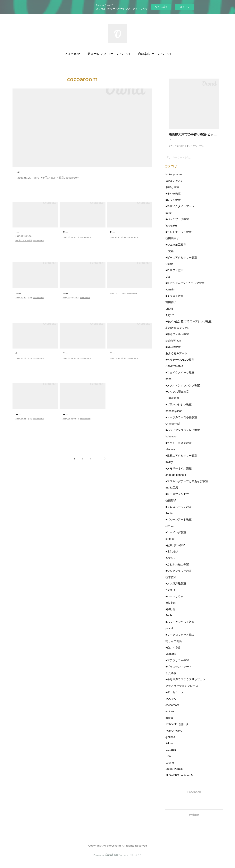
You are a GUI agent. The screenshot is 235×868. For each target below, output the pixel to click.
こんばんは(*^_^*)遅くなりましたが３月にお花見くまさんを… (35, 421)
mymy (169, 466)
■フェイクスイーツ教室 (180, 376)
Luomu (170, 766)
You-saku (171, 229)
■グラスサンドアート (179, 671)
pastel (169, 632)
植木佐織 (171, 581)
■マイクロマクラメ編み (180, 639)
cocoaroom (72, 187)
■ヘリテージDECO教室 (180, 364)
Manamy (171, 658)
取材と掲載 (172, 191)
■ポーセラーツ (174, 696)
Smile (169, 619)
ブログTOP (72, 54)
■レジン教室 (173, 204)
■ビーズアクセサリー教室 (181, 261)
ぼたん (170, 530)
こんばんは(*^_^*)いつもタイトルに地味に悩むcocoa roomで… (82, 300)
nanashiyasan (174, 415)
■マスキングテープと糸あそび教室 (187, 485)
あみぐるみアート (176, 357)
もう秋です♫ (121, 232)
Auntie (169, 517)
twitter (194, 820)
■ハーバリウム (174, 600)
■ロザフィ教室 (174, 274)
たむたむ (171, 594)
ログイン (185, 7)
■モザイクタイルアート (180, 210)
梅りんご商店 (174, 645)
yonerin (170, 293)
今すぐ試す (161, 7)
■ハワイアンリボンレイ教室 (183, 434)
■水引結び (172, 555)
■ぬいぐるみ (173, 651)
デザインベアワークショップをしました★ (55, 172)
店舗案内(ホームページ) (155, 54)
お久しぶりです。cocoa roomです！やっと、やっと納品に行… (82, 240)
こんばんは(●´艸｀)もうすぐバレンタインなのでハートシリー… (82, 421)
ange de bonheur (176, 479)
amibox (170, 715)
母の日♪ (116, 353)
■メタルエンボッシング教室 (183, 389)
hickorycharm (174, 178)
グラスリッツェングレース (182, 690)
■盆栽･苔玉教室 (175, 549)
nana (168, 383)
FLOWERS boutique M (179, 779)
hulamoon (172, 440)
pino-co (170, 543)
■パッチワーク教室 (177, 223)
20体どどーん (122, 293)
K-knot (169, 747)
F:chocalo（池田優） (178, 728)
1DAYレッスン (174, 185)
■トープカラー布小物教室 (181, 421)
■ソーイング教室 (176, 536)
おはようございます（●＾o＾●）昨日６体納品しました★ (128, 240)
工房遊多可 (172, 402)
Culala (169, 268)
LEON (169, 312)
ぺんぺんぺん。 (76, 293)
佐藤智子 (171, 504)
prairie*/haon (173, 344)
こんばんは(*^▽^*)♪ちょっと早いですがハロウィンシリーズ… (35, 300)
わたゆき (171, 677)
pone (168, 217)
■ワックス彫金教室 (177, 396)
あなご (170, 319)
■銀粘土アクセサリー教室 (181, 459)
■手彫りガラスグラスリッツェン (185, 683)
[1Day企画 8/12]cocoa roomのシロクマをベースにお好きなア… (35, 240)
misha (169, 722)
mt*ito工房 (172, 491)
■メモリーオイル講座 (179, 472)
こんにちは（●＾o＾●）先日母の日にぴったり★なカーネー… (129, 361)
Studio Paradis (174, 773)
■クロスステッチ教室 (179, 511)
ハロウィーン (27, 293)
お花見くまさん (29, 414)
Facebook (194, 796)
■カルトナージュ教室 (179, 236)
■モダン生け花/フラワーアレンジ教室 (189, 325)
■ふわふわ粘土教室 (177, 568)
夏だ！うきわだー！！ (35, 353)
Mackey (170, 453)
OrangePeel (173, 427)
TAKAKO (171, 703)
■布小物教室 (173, 197)
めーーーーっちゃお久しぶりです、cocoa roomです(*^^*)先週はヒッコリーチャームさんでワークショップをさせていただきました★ (81, 180)
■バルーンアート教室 (179, 523)
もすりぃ (171, 562)
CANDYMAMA (174, 370)
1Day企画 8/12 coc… (34, 232)
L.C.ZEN (171, 754)
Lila (168, 280)
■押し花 (170, 613)
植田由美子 (172, 242)
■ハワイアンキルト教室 (180, 626)
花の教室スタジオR (177, 332)
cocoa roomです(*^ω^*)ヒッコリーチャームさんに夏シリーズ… (35, 361)
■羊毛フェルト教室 (52, 187)
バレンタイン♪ (75, 414)
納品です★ (72, 232)
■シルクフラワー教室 (179, 575)
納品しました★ (76, 353)
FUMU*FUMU (174, 734)
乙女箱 (170, 255)
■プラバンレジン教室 (179, 408)
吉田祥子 (171, 306)
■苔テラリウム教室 (177, 664)
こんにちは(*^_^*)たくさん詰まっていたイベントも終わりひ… (82, 361)
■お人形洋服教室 (176, 587)
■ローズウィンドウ (177, 498)
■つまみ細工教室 (176, 249)
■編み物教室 (173, 351)
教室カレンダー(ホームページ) (109, 54)
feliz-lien (170, 607)
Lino (168, 760)
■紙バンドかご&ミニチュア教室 (185, 287)
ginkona (170, 741)
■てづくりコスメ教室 (179, 447)
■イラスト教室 (174, 300)
